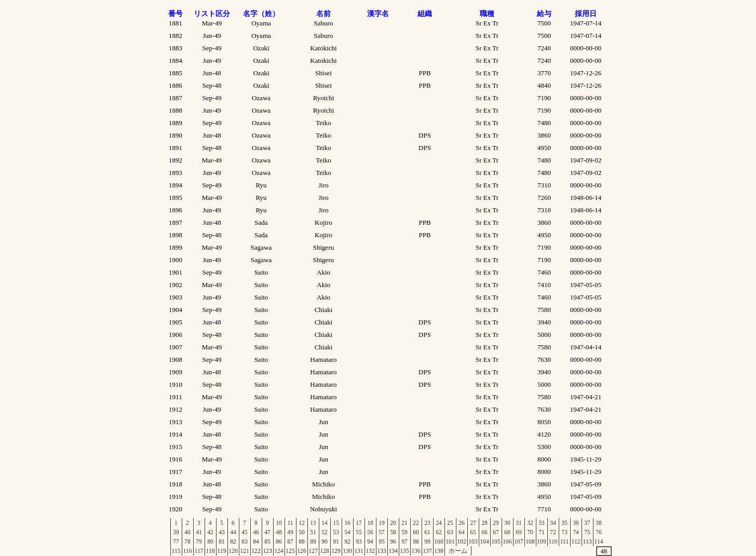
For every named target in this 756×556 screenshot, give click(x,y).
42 (210, 532)
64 (462, 532)
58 (393, 532)
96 (393, 541)
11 (290, 523)
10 (279, 523)
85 (267, 541)
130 (347, 551)
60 (416, 532)
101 (450, 541)
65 (473, 532)
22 (416, 523)
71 (542, 532)
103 (473, 541)
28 (484, 523)
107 (518, 541)
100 (438, 541)
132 (370, 551)
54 (347, 532)
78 (187, 541)
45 (245, 532)
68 (507, 532)
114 (599, 541)
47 (267, 532)
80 (210, 541)
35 (564, 523)
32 (530, 523)
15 (336, 523)
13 (313, 523)
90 (325, 541)
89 (313, 541)
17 (359, 523)
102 (461, 541)
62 (439, 532)
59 (404, 532)
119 (222, 551)
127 (313, 551)
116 (188, 551)
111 (564, 541)
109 (541, 541)
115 (176, 551)
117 (199, 551)
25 (450, 523)
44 (233, 532)
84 (256, 541)
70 (530, 532)
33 (542, 523)
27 (473, 523)
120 (233, 551)
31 (519, 523)
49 (290, 532)
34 (553, 523)
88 (302, 541)
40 (187, 532)
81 (222, 541)
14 (325, 523)
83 (245, 541)
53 (336, 532)
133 (381, 551)
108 (530, 541)
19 (382, 523)
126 (301, 551)
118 (211, 551)
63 (450, 532)
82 (233, 541)
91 (336, 541)
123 (267, 551)
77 (176, 541)
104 (484, 541)
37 (587, 523)
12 (302, 523)
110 (553, 541)
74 (576, 532)
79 (199, 541)
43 (222, 532)
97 (404, 541)
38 (599, 523)
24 (439, 523)
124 (279, 551)
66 (484, 532)
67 (496, 532)
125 (290, 551)
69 (519, 532)
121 (244, 551)
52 (325, 532)
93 (359, 541)
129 (336, 551)
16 (347, 523)
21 (404, 523)
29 (496, 523)
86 (279, 541)
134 (393, 551)
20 (393, 523)
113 (588, 541)
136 (416, 551)
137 (427, 551)
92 (347, 541)
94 (370, 541)
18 (370, 523)
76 (599, 532)
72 (553, 532)
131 (359, 551)
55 (359, 532)
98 (416, 541)
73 (564, 532)
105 (496, 541)
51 (313, 532)
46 (256, 532)
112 (576, 541)
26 (462, 523)
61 (427, 532)
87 (290, 541)
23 (427, 523)
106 (507, 541)
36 (576, 523)
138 (438, 551)
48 (279, 532)
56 (370, 532)
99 (427, 541)
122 (256, 551)
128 (324, 551)
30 (507, 523)
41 (199, 532)
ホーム (458, 551)
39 (176, 532)
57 (382, 532)
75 (587, 532)
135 (404, 551)
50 (302, 532)
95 (382, 541)
